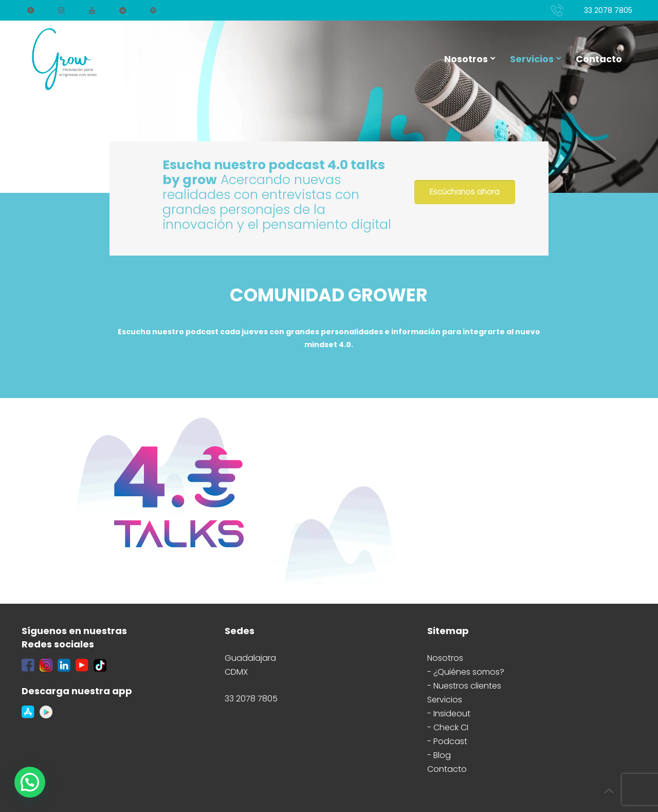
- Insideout (449, 714)
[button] (30, 782)
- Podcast (447, 741)
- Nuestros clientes (464, 686)
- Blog (439, 755)
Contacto (447, 769)
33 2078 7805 (608, 10)
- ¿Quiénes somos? (466, 672)
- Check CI (448, 727)
